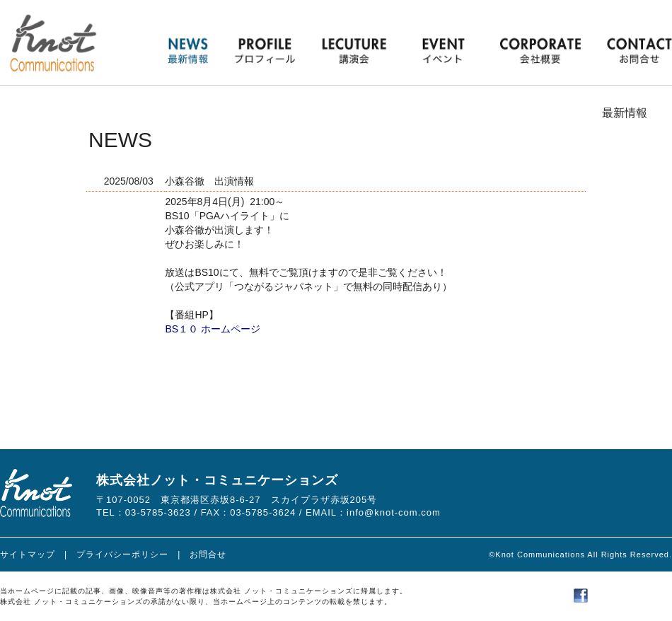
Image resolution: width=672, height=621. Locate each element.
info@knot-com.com (394, 512)
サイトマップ (28, 555)
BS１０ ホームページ (213, 329)
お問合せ (208, 555)
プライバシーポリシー (122, 555)
